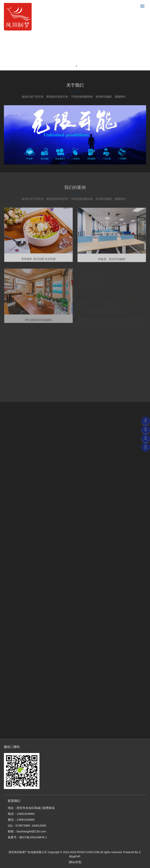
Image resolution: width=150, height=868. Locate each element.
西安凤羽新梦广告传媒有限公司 (28, 852)
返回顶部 (146, 447)
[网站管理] (75, 862)
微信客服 (146, 421)
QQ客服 (146, 430)
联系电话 (146, 438)
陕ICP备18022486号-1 (33, 837)
